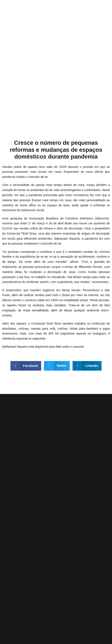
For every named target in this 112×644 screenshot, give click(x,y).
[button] (26, 366)
